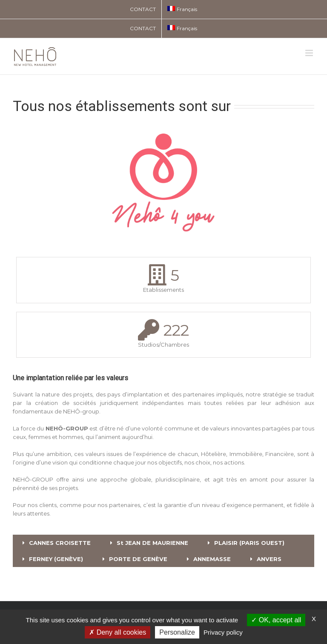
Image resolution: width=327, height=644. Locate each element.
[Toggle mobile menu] (310, 53)
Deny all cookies (118, 632)
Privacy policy (223, 632)
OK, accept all (276, 620)
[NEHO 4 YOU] (163, 123)
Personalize (177, 632)
